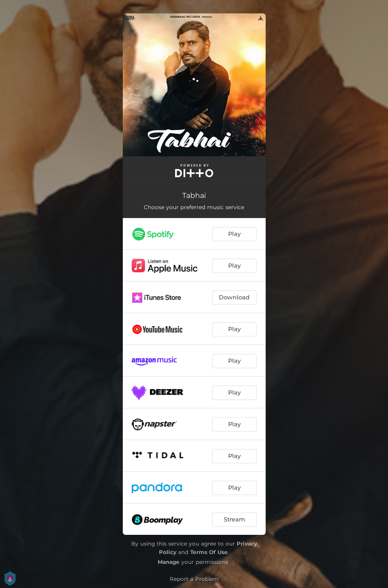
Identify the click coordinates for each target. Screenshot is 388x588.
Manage (169, 562)
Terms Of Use (209, 552)
